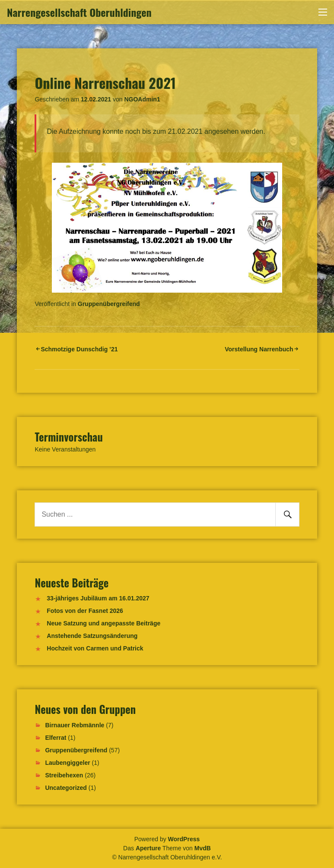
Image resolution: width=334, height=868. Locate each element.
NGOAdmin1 (142, 99)
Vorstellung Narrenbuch (259, 349)
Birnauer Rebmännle (75, 725)
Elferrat (56, 738)
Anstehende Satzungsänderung (92, 636)
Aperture (148, 848)
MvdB (203, 848)
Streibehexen (64, 775)
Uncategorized (66, 788)
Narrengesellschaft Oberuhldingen (79, 12)
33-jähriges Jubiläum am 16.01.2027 (98, 598)
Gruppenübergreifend (109, 304)
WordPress (184, 839)
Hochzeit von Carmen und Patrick (95, 648)
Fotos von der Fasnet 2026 (85, 611)
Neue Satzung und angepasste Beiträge (103, 623)
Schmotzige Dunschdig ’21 (79, 349)
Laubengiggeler (67, 763)
